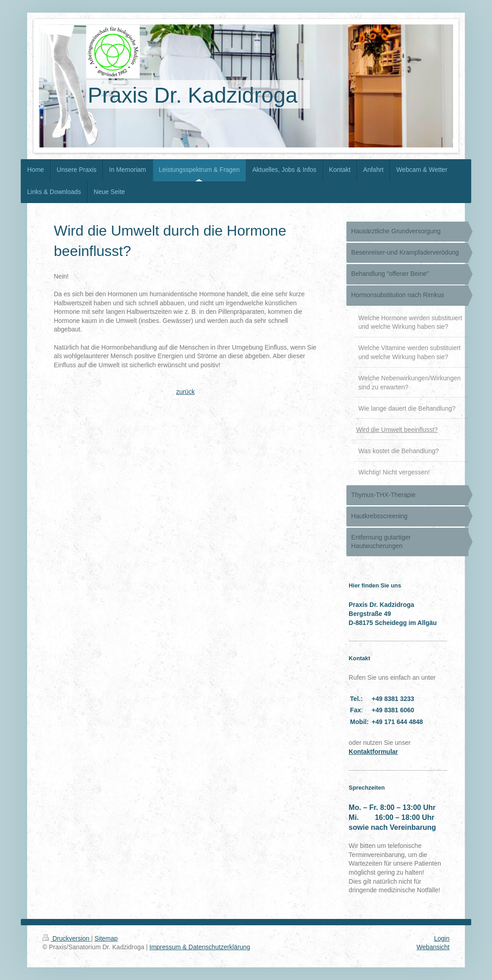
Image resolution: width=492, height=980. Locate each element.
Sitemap (106, 938)
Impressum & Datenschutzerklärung (200, 947)
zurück (185, 392)
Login (442, 938)
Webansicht (433, 947)
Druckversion (67, 938)
